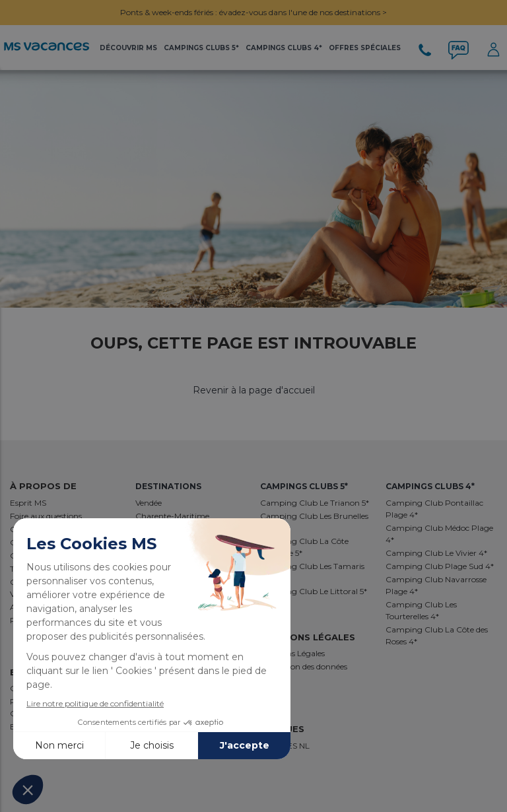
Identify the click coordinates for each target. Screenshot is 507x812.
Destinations (168, 486)
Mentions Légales (292, 653)
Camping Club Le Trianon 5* (315, 503)
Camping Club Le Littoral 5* (314, 591)
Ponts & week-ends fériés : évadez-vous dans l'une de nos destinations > (253, 12)
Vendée (149, 503)
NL (304, 746)
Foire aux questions (46, 516)
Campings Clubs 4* (284, 48)
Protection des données (304, 666)
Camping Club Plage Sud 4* (440, 566)
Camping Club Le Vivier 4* (436, 553)
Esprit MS (28, 503)
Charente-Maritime (172, 516)
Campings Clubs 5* (201, 48)
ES (293, 746)
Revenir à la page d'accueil (254, 390)
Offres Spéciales (365, 48)
